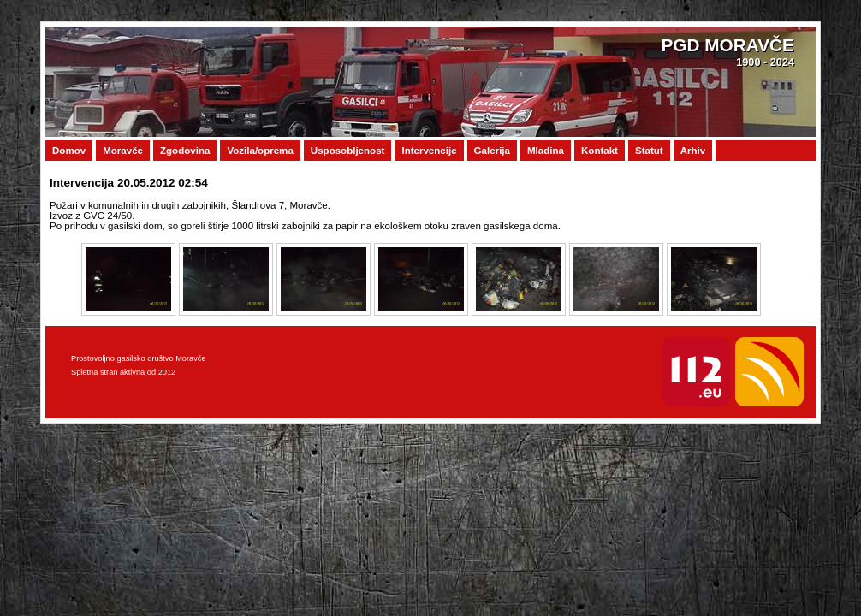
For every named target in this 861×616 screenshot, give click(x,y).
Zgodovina (185, 151)
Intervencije (429, 151)
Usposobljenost (348, 151)
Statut (649, 151)
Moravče (123, 151)
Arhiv (693, 151)
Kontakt (600, 151)
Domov (69, 151)
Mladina (546, 151)
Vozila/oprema (260, 151)
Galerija (492, 151)
